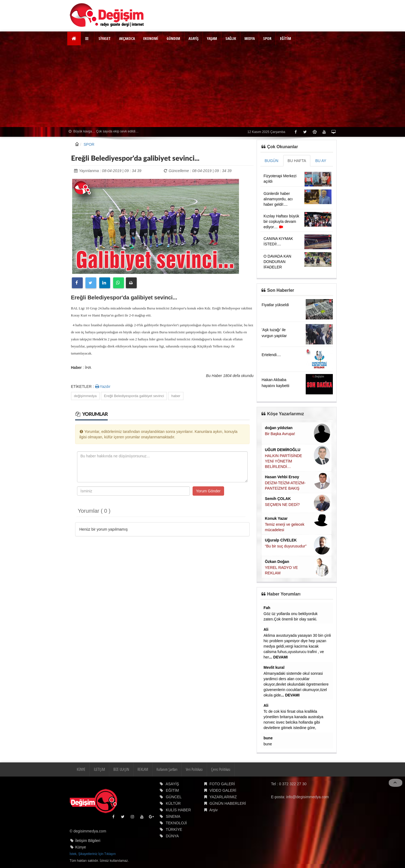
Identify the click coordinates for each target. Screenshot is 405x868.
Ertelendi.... (271, 355)
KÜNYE (81, 769)
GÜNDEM (173, 38)
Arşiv (213, 810)
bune (268, 738)
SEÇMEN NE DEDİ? (282, 505)
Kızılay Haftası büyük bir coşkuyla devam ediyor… (282, 221)
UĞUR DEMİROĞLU (283, 450)
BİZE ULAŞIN (121, 769)
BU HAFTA (297, 161)
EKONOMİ (151, 38)
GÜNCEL (174, 797)
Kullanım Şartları (167, 769)
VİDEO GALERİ (223, 790)
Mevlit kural (274, 667)
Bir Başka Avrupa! (280, 434)
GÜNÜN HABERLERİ (228, 803)
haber (176, 396)
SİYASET (105, 38)
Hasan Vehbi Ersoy (282, 477)
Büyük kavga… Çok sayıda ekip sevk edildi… (104, 131)
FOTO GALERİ (222, 784)
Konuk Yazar (276, 518)
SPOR (267, 38)
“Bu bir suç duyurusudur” (286, 546)
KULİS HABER (178, 810)
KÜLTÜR (173, 803)
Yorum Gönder (208, 491)
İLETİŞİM (99, 769)
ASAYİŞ (194, 38)
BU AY (321, 161)
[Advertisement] (203, 86)
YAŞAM (212, 38)
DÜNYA (172, 836)
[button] (87, 39)
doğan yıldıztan (279, 428)
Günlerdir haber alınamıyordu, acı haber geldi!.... (278, 199)
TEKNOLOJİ (176, 823)
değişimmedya (85, 396)
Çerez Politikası (221, 769)
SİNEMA (173, 816)
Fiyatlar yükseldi (275, 305)
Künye (81, 847)
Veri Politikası (194, 769)
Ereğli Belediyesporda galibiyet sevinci (134, 396)
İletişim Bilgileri (88, 841)
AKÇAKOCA (127, 38)
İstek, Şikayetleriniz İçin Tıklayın (93, 854)
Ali (266, 629)
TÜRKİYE (174, 829)
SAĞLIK (231, 38)
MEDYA (250, 38)
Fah (267, 608)
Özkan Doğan (277, 562)
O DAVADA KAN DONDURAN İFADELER (278, 262)
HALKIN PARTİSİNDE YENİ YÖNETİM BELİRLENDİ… (284, 461)
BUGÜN (272, 161)
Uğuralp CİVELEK (281, 540)
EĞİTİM (286, 38)
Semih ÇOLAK (278, 499)
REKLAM (143, 769)
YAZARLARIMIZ (223, 797)
